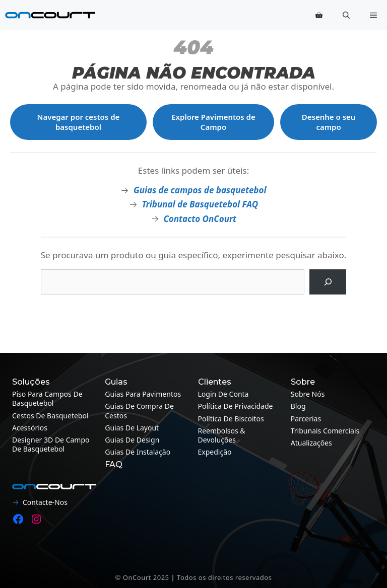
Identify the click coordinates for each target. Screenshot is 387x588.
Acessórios (30, 428)
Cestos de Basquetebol (50, 416)
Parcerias (306, 419)
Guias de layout (132, 428)
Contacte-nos (45, 502)
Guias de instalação (138, 452)
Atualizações (311, 443)
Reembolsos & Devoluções (222, 435)
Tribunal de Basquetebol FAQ (200, 204)
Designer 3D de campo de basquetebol (51, 444)
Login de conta (223, 394)
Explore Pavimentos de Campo (213, 122)
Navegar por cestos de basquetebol (79, 122)
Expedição (215, 452)
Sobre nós (308, 394)
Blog (298, 406)
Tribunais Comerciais (325, 431)
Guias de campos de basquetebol (200, 190)
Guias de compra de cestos (139, 411)
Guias (116, 382)
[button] (346, 15)
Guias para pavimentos (143, 394)
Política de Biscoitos (231, 419)
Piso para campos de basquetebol (47, 398)
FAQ (114, 464)
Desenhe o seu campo (329, 122)
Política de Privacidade (236, 406)
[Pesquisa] (328, 282)
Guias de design (132, 440)
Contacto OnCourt (200, 219)
